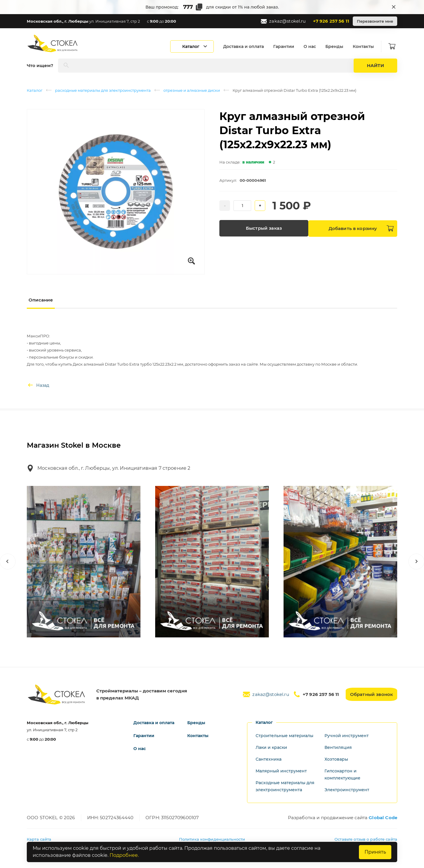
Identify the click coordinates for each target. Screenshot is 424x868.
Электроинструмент (347, 790)
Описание (41, 300)
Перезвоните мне (375, 21)
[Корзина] (394, 46)
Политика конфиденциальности (212, 839)
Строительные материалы (284, 736)
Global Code (383, 818)
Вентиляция (338, 747)
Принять (375, 852)
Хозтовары (336, 759)
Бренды (336, 46)
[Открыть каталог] (194, 46)
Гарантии (285, 46)
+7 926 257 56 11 (331, 21)
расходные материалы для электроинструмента (103, 90)
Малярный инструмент (281, 771)
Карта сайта (39, 839)
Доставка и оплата (245, 46)
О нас (312, 46)
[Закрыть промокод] (394, 7)
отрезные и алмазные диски (192, 90)
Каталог (35, 90)
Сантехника (269, 759)
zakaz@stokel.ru (283, 21)
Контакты (365, 46)
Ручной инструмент (347, 736)
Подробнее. (124, 855)
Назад (38, 385)
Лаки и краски (271, 747)
